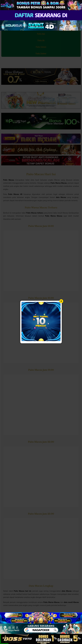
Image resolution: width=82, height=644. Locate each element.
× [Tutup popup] (61, 301)
